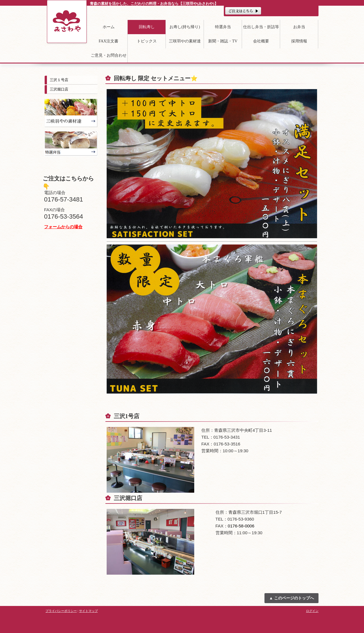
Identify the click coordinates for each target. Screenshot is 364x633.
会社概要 (261, 41)
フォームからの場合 (63, 227)
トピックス (147, 41)
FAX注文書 (108, 41)
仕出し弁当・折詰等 (261, 27)
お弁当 (299, 27)
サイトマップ (88, 611)
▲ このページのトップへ (291, 598)
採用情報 (299, 41)
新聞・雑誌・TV (223, 41)
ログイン (312, 611)
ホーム (109, 27)
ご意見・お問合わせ (109, 55)
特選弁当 (223, 27)
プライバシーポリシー (61, 611)
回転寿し (147, 27)
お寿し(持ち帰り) (185, 27)
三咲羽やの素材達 (185, 41)
